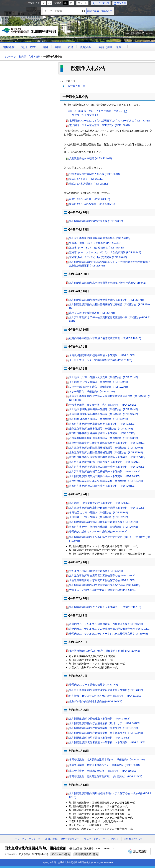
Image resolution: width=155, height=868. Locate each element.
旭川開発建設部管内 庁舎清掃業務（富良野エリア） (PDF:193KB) (106, 733)
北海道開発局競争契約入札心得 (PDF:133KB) (94, 174)
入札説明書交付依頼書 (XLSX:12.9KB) (91, 158)
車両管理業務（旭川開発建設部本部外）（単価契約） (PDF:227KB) (107, 760)
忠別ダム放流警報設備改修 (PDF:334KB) (92, 313)
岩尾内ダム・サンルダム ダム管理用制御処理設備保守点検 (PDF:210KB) (110, 629)
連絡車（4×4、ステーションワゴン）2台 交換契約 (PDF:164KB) (105, 252)
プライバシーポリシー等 (28, 839)
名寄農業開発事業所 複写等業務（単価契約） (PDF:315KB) (102, 355)
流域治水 (86, 47)
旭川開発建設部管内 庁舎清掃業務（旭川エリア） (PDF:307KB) (105, 723)
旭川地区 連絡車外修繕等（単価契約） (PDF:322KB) (99, 419)
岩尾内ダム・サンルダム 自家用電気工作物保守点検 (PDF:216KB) (106, 624)
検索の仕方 (107, 11)
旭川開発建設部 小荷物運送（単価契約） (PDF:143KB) (100, 719)
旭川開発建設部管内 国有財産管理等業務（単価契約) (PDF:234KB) (106, 300)
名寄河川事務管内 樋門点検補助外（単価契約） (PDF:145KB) (104, 527)
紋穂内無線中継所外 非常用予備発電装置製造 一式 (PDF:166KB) (105, 338)
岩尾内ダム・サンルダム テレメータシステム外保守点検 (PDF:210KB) (109, 634)
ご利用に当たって (133, 839)
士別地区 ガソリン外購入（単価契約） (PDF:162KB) (99, 517)
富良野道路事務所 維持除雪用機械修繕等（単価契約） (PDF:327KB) (107, 457)
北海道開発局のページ (142, 33)
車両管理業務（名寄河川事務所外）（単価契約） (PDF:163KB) (104, 765)
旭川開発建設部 (29, 32)
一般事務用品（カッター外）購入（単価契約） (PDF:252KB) (103, 405)
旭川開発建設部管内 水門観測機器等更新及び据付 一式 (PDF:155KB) (108, 283)
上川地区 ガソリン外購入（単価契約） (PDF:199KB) (99, 382)
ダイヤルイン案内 (61, 854)
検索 (84, 11)
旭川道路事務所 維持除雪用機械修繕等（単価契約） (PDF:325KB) (106, 448)
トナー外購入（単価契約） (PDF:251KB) (92, 392)
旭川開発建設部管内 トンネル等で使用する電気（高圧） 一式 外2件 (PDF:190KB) (110, 539)
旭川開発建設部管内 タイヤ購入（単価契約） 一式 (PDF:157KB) (105, 607)
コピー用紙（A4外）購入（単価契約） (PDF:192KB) (98, 387)
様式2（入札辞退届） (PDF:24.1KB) (89, 184)
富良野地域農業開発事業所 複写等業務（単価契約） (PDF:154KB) (106, 481)
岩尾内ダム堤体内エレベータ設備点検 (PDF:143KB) (98, 532)
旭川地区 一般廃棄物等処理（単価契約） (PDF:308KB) (100, 503)
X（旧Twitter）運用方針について (62, 839)
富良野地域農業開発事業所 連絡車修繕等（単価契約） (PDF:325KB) (107, 443)
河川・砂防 (29, 47)
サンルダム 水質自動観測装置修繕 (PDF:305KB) (96, 571)
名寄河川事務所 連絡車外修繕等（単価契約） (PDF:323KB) (102, 424)
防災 (70, 47)
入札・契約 (35, 57)
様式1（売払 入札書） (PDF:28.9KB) (90, 199)
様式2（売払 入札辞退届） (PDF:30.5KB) (92, 204)
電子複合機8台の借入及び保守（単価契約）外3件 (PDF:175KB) (105, 651)
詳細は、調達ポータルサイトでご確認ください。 (98, 113)
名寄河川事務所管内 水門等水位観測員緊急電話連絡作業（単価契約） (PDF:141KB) (110, 398)
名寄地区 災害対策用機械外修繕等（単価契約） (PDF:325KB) (104, 414)
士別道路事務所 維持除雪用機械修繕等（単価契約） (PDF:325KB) (106, 452)
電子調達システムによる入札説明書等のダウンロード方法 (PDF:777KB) (109, 121)
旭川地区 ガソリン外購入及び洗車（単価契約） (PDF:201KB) (104, 377)
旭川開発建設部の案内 (86, 854)
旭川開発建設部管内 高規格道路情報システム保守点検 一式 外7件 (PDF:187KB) (110, 795)
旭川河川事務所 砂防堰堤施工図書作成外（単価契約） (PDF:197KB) (107, 467)
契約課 (22, 57)
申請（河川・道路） (111, 47)
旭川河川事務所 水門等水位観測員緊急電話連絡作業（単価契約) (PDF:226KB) (110, 319)
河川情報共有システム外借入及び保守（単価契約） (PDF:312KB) (106, 696)
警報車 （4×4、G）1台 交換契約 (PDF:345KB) (95, 243)
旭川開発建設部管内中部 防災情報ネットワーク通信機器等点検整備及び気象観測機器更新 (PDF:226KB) (110, 264)
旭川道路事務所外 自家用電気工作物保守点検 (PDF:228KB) (102, 576)
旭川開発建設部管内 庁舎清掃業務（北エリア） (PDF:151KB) (104, 728)
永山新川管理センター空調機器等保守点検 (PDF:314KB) (101, 360)
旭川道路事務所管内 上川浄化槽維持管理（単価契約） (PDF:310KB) (107, 508)
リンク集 (121, 3)
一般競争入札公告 (75, 86)
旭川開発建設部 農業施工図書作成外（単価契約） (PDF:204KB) (105, 476)
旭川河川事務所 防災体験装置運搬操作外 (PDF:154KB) (100, 238)
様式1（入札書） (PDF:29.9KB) (87, 179)
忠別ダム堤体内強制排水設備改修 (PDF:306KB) (96, 701)
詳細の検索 (93, 11)
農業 (58, 47)
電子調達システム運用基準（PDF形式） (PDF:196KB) (99, 125)
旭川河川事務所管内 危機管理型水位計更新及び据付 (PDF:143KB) (106, 690)
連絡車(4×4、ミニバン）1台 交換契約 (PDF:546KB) (98, 257)
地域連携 (9, 47)
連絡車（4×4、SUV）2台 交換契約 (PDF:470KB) (96, 248)
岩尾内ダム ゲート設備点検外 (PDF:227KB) (94, 685)
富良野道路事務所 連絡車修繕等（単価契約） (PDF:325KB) (102, 433)
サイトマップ (102, 3)
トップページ (9, 57)
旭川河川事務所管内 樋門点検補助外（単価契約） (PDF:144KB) (105, 471)
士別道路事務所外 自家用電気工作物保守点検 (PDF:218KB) (102, 580)
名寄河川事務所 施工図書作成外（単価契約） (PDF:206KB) (102, 486)
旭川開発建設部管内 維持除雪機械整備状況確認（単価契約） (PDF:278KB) (110, 306)
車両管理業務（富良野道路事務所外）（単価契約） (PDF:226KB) (106, 776)
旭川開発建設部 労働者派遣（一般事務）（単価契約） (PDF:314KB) (107, 742)
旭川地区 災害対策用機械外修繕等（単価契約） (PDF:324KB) (104, 409)
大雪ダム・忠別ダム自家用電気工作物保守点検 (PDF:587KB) (103, 590)
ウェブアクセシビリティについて (102, 839)
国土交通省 (138, 851)
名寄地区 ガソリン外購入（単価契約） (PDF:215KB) (99, 512)
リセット (82, 3)
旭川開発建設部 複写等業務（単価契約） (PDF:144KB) (100, 738)
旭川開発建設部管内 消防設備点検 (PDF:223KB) (96, 221)
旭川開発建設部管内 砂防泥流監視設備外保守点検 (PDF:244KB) (105, 585)
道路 (45, 47)
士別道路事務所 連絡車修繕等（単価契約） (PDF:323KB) (101, 429)
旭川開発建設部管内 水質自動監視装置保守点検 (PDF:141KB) (104, 522)
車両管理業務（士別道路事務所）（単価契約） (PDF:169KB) (103, 771)
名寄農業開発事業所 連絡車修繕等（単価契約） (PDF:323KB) (104, 438)
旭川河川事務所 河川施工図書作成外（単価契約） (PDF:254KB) (105, 462)
